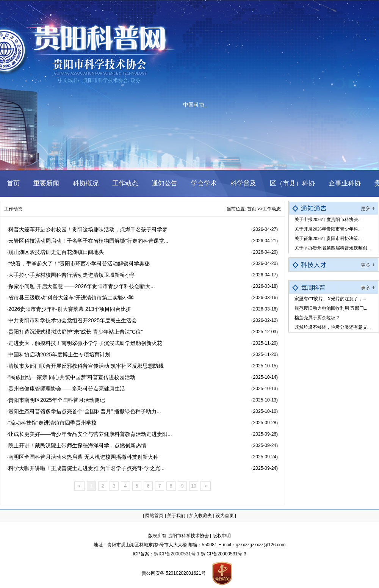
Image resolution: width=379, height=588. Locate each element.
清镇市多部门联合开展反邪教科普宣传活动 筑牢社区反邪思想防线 (86, 366)
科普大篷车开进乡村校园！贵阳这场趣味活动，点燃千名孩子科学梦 (88, 229)
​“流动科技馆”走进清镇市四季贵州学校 (52, 423)
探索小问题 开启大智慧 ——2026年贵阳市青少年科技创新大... (82, 286)
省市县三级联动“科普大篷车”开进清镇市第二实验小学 (71, 298)
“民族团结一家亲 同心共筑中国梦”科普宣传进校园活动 (72, 377)
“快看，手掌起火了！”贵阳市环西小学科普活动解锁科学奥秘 (79, 263)
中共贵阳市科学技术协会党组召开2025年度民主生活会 (73, 320)
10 (193, 486)
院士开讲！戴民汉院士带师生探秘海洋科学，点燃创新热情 (77, 445)
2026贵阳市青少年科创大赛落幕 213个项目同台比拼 (70, 309)
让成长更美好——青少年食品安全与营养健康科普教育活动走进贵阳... (90, 434)
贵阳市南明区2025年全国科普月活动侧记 (57, 400)
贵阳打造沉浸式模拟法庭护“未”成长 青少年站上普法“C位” (76, 332)
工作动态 (13, 209)
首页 (252, 209)
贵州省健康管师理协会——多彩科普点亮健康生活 (67, 389)
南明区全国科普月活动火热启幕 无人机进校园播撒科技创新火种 (83, 457)
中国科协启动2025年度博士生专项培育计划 (59, 354)
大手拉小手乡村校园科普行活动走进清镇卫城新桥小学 (72, 275)
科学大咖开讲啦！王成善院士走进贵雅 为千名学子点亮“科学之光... (86, 468)
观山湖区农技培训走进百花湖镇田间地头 (56, 252)
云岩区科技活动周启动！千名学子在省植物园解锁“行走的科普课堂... (88, 241)
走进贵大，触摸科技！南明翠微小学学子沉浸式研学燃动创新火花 (85, 343)
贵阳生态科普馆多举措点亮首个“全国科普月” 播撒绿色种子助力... (85, 411)
